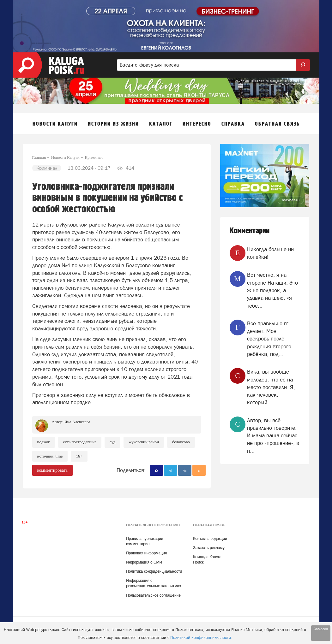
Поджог (44, 442)
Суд (112, 442)
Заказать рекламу (209, 548)
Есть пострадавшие (80, 442)
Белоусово (181, 442)
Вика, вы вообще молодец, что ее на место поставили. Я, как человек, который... (271, 387)
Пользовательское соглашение (153, 595)
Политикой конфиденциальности (201, 638)
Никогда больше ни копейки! (270, 253)
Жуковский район (144, 442)
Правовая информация (146, 553)
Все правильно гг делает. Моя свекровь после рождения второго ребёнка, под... (269, 339)
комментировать (53, 470)
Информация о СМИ (144, 562)
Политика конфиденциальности (154, 571)
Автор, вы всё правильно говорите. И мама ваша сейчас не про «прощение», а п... (273, 436)
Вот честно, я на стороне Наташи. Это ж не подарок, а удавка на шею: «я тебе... (272, 290)
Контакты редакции (210, 539)
